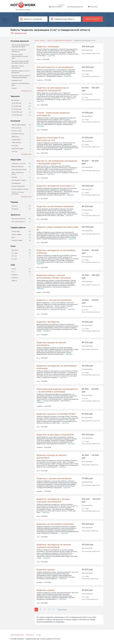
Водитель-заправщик (48, 47)
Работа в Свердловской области (60, 41)
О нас (39, 635)
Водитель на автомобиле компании (55, 206)
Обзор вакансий (75, 7)
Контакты (93, 7)
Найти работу (56, 7)
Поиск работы (40, 41)
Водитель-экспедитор (48, 322)
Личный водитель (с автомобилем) (55, 67)
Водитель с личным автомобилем (54, 300)
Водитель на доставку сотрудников (55, 435)
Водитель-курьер (46, 570)
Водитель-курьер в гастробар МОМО (56, 414)
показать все (26, 91)
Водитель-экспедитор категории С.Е (56, 186)
